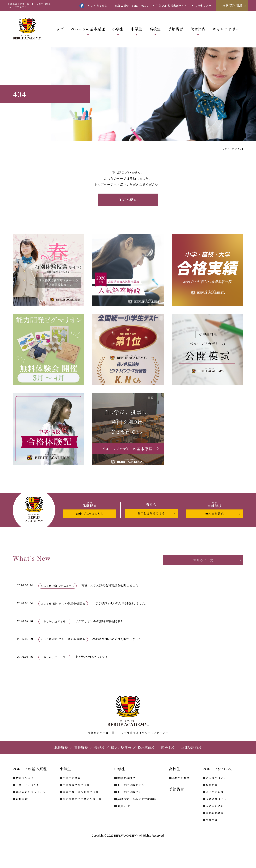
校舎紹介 (212, 795)
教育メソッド (25, 788)
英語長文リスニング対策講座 (137, 809)
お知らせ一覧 (221, 560)
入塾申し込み (203, 6)
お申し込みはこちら (90, 514)
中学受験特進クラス (76, 795)
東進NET (123, 816)
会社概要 (212, 830)
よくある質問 (99, 6)
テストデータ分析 (28, 795)
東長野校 (81, 757)
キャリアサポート (228, 29)
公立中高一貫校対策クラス (81, 802)
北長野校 (61, 757)
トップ (58, 29)
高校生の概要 (181, 788)
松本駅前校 (146, 757)
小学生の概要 (72, 788)
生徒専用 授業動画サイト (171, 6)
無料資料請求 (232, 6)
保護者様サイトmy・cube (132, 6)
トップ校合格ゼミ (129, 802)
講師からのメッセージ (31, 802)
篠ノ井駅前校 (121, 757)
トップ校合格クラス (131, 795)
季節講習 (176, 29)
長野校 (99, 757)
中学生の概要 (126, 788)
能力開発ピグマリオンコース (82, 809)
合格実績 (22, 809)
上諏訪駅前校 (191, 757)
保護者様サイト (216, 809)
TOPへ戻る (128, 200)
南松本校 (168, 757)
